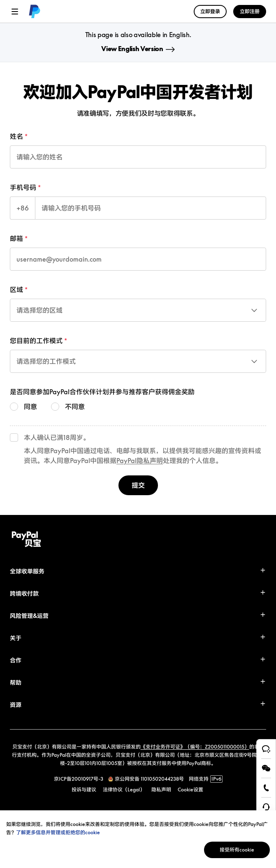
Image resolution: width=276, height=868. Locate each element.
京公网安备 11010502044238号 (149, 779)
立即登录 (210, 11)
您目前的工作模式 (36, 341)
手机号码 (23, 187)
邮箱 (16, 239)
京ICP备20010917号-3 (79, 779)
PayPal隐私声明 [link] (140, 461)
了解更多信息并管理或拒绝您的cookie (58, 832)
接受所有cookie (237, 850)
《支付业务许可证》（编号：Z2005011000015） (195, 747)
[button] (138, 571)
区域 (16, 290)
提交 (138, 485)
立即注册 (250, 11)
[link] (33, 12)
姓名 (16, 136)
